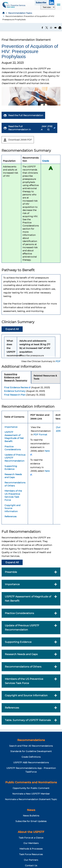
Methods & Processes (31, 849)
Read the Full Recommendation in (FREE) (28, 128)
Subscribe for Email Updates (31, 821)
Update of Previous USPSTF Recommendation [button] (22, 628)
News (31, 810)
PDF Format (40, 435)
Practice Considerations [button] (19, 613)
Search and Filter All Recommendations (31, 746)
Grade (46, 161)
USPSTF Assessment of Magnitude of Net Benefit (14, 437)
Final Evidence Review (16, 387)
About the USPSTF (31, 832)
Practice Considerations (13, 448)
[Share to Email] (55, 28)
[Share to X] (47, 28)
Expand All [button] (12, 329)
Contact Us (31, 866)
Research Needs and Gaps (13, 476)
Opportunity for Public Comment (31, 788)
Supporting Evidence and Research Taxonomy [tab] (16, 377)
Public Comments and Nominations (31, 782)
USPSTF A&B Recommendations (31, 762)
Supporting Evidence (11, 468)
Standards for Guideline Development (31, 751)
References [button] (12, 708)
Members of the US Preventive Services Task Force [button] (24, 681)
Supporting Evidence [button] (18, 642)
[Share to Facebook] (42, 28)
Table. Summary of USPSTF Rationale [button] (28, 720)
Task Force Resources (31, 854)
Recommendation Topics (20, 13)
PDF (58, 361)
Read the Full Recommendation (23, 115)
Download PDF (18, 140)
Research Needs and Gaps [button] (21, 654)
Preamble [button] (11, 572)
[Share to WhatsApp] (51, 28)
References (11, 516)
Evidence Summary (15, 391)
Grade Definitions (31, 757)
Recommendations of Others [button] (23, 667)
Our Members (31, 843)
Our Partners (31, 860)
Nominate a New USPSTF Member (31, 794)
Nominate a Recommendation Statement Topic (31, 799)
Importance (11, 427)
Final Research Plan (15, 395)
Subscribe (41, 2)
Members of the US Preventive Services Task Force (13, 495)
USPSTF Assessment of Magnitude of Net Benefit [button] (28, 599)
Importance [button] (12, 584)
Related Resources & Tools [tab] (45, 377)
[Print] (60, 28)
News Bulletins (31, 816)
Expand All (12, 562)
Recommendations (31, 740)
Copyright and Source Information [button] (26, 695)
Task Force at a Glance (31, 838)
